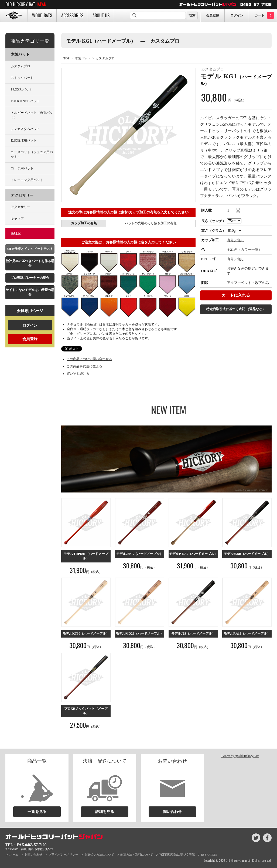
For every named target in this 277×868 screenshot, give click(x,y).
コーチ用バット (22, 168)
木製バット (83, 58)
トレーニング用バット (27, 180)
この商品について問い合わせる (89, 359)
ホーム (14, 854)
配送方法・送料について (137, 854)
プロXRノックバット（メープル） (86, 711)
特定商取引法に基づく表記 (236, 309)
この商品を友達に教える (84, 366)
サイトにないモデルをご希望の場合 (30, 292)
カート (264, 15)
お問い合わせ (33, 854)
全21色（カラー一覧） (244, 249)
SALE (16, 234)
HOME (14, 15)
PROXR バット (21, 89)
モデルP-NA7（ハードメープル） (193, 554)
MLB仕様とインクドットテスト (30, 249)
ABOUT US (101, 15)
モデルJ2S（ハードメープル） (193, 634)
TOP (66, 58)
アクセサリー (22, 195)
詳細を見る (105, 812)
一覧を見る (37, 812)
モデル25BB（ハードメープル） (247, 554)
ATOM (213, 854)
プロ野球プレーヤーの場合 (30, 278)
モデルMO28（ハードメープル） (140, 634)
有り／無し (236, 240)
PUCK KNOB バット (25, 101)
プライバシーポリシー (63, 854)
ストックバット (22, 78)
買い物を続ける (78, 374)
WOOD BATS (42, 15)
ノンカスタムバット (25, 129)
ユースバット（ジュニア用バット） (32, 154)
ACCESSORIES (72, 15)
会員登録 (213, 15)
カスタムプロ (105, 58)
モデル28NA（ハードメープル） (140, 554)
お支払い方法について (99, 854)
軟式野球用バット (24, 140)
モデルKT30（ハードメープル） (86, 634)
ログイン (237, 15)
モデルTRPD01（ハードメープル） (86, 556)
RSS (204, 854)
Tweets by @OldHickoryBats (240, 756)
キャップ (17, 219)
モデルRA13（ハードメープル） (247, 634)
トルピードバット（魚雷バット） (32, 115)
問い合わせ (172, 812)
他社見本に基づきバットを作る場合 (30, 263)
